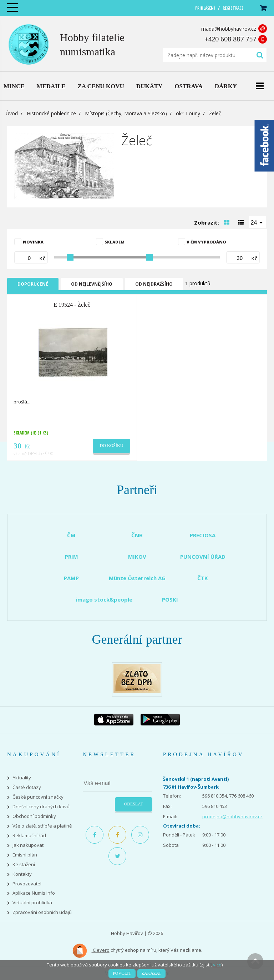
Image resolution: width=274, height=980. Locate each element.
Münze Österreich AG (137, 578)
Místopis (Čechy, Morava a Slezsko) (126, 113)
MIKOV (137, 557)
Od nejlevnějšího (92, 284)
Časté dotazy (27, 787)
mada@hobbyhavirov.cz (229, 29)
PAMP (71, 578)
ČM (71, 535)
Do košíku (112, 446)
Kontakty (22, 874)
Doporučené (33, 284)
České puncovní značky (38, 797)
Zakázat (151, 973)
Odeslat (134, 804)
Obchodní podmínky (34, 816)
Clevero (91, 951)
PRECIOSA (203, 535)
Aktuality (22, 778)
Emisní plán (25, 855)
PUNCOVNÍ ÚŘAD (203, 557)
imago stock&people (104, 599)
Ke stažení (24, 865)
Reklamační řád (29, 836)
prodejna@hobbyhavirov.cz (232, 816)
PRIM (72, 557)
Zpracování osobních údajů (42, 912)
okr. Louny (188, 113)
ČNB (137, 535)
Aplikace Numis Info (34, 893)
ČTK (203, 578)
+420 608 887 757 (230, 39)
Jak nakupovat (28, 845)
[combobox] (258, 222)
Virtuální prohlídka (32, 903)
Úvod (12, 113)
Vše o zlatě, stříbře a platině (42, 826)
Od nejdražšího (154, 284)
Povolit (122, 973)
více (217, 965)
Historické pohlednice (51, 113)
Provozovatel (27, 884)
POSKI (170, 599)
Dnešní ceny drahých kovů (41, 807)
